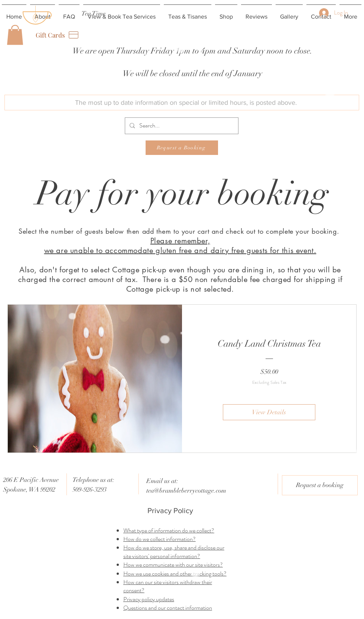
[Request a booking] (320, 485)
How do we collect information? (160, 539)
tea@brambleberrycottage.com (186, 491)
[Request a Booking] (182, 148)
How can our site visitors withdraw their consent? (168, 586)
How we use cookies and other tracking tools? (175, 573)
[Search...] (181, 126)
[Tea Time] (93, 14)
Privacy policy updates (149, 599)
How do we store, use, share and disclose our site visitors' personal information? (174, 552)
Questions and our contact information (168, 608)
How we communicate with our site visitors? (173, 565)
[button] (15, 35)
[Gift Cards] (58, 35)
